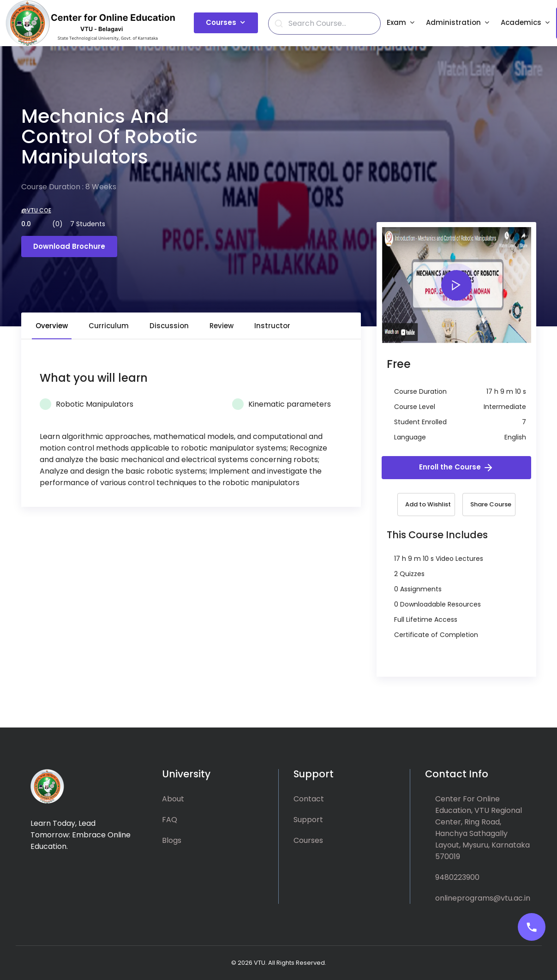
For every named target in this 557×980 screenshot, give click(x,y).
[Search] (330, 24)
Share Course (491, 504)
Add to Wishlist (428, 504)
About (173, 799)
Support (308, 820)
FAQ (170, 820)
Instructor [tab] (272, 326)
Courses (221, 22)
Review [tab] (222, 326)
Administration (453, 22)
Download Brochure (69, 246)
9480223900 (457, 877)
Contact (309, 799)
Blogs (172, 840)
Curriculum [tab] (109, 326)
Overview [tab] (52, 326)
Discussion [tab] (169, 326)
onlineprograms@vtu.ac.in (483, 898)
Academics (521, 22)
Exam (396, 22)
